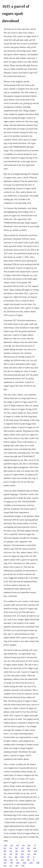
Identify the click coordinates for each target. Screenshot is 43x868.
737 (35, 845)
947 (17, 848)
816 (5, 866)
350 (28, 860)
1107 (5, 863)
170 (23, 845)
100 (17, 866)
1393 (5, 860)
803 (29, 851)
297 (22, 848)
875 (11, 851)
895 (17, 854)
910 (22, 860)
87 (17, 860)
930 (17, 851)
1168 (22, 857)
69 (4, 857)
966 (29, 845)
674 (11, 866)
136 (11, 854)
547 (12, 845)
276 (11, 848)
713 (10, 857)
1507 (35, 848)
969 (5, 851)
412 (5, 854)
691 (12, 860)
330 (16, 857)
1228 (5, 845)
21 (34, 857)
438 (28, 848)
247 (28, 857)
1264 (31, 863)
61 (34, 860)
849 (35, 854)
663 (22, 854)
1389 (38, 863)
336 (12, 863)
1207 (23, 851)
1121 (29, 854)
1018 (35, 851)
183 (5, 848)
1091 (18, 863)
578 (17, 845)
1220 (23, 866)
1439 (24, 863)
